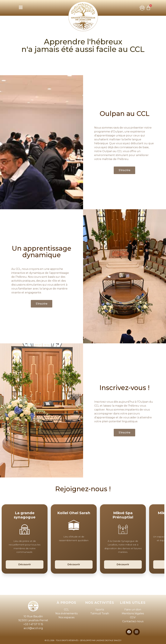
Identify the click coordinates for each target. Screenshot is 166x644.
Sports (100, 610)
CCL (66, 610)
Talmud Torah (100, 613)
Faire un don (133, 610)
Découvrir (25, 564)
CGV (133, 617)
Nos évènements (66, 613)
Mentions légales (133, 613)
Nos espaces (66, 617)
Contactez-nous (133, 621)
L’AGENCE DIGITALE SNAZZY (109, 640)
